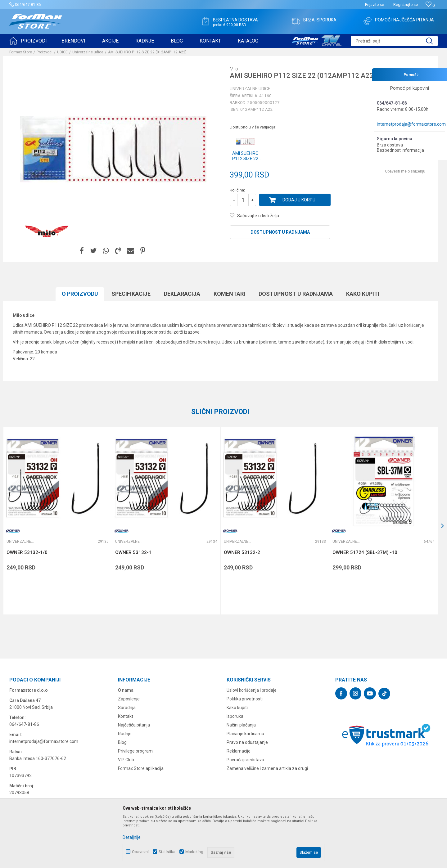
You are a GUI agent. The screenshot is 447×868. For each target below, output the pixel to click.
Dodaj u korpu (299, 200)
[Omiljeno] (430, 5)
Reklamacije (239, 751)
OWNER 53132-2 (242, 552)
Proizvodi (45, 52)
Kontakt (126, 716)
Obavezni (140, 852)
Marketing (194, 852)
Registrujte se (406, 4)
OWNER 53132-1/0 (27, 552)
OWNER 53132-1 (133, 552)
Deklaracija (182, 294)
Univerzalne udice (88, 52)
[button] (394, 41)
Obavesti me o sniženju (405, 171)
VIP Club (126, 760)
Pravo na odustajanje (247, 742)
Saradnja (127, 708)
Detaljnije (132, 837)
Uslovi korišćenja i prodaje (252, 690)
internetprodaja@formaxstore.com (411, 124)
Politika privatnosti (245, 699)
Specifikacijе (131, 294)
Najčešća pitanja (134, 725)
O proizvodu (80, 294)
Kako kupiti (363, 294)
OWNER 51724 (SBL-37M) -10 (365, 552)
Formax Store (21, 52)
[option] (113, 149)
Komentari (229, 294)
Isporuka (235, 716)
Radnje (125, 734)
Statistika (167, 852)
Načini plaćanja (241, 725)
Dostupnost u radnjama (280, 232)
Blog (122, 742)
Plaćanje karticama (245, 734)
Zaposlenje (129, 699)
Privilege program (135, 751)
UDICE (62, 52)
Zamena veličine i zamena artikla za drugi (267, 768)
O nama (126, 690)
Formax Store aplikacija (141, 768)
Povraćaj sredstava (245, 760)
